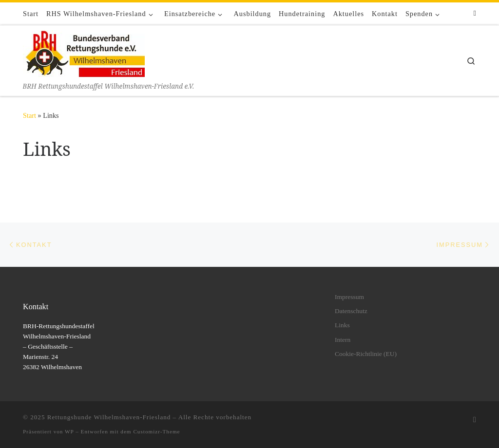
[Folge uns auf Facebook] (475, 13)
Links (342, 325)
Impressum (349, 297)
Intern (343, 340)
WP (69, 431)
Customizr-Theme (156, 431)
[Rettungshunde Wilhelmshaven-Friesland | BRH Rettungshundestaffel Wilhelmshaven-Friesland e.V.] (84, 53)
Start (29, 115)
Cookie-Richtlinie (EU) (366, 354)
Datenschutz (351, 311)
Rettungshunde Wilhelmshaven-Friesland (109, 417)
